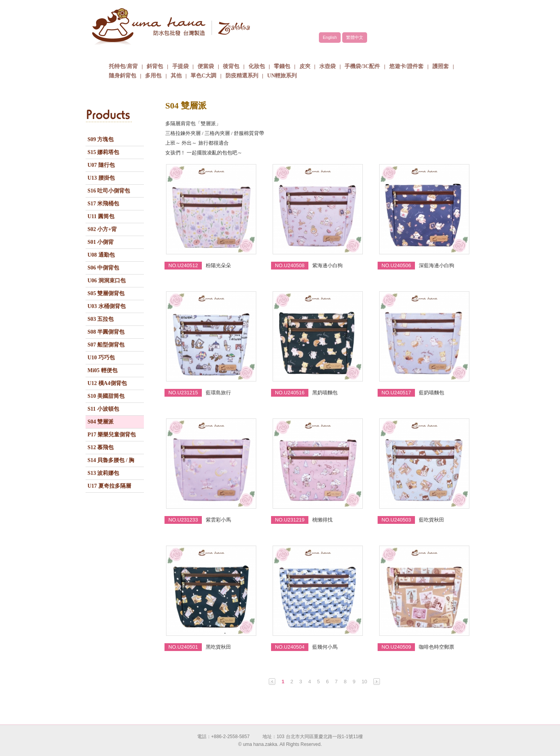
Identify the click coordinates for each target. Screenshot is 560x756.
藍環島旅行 (218, 393)
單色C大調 (203, 76)
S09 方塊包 (101, 139)
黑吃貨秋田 (218, 647)
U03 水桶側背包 (107, 306)
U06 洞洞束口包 (107, 281)
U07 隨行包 (101, 165)
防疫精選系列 (242, 76)
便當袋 (206, 66)
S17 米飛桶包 (103, 204)
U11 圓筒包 (101, 216)
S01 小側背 (101, 242)
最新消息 (367, 52)
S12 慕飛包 (101, 447)
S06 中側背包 (103, 268)
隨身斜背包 (122, 76)
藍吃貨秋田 (431, 520)
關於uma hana (134, 52)
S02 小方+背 (102, 229)
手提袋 (180, 66)
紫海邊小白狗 (327, 265)
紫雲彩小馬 (218, 520)
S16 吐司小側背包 (109, 191)
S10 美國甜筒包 (106, 396)
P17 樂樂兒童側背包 (112, 435)
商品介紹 (251, 52)
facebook (447, 18)
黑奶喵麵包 (325, 393)
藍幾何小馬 (325, 647)
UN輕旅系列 (282, 76)
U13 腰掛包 (101, 178)
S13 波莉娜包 (103, 473)
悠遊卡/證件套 (406, 66)
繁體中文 (355, 37)
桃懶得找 (322, 520)
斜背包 (155, 66)
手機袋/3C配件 (362, 66)
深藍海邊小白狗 (437, 265)
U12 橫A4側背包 (107, 383)
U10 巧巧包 (101, 358)
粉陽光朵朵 (218, 265)
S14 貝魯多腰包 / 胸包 (111, 462)
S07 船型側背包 (106, 345)
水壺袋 (327, 66)
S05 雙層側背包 (106, 293)
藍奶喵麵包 (431, 393)
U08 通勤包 (101, 255)
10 (364, 682)
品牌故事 (192, 52)
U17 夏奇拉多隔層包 (109, 488)
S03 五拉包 (101, 319)
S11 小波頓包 (103, 409)
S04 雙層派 (101, 422)
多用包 (153, 76)
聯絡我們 (426, 52)
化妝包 (257, 66)
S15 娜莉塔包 (103, 152)
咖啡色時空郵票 (437, 647)
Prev (272, 682)
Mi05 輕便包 (102, 370)
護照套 (441, 66)
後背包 (231, 66)
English (330, 37)
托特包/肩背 (123, 66)
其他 (176, 76)
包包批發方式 (309, 52)
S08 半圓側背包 (106, 332)
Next (377, 682)
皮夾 (305, 66)
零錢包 (282, 66)
